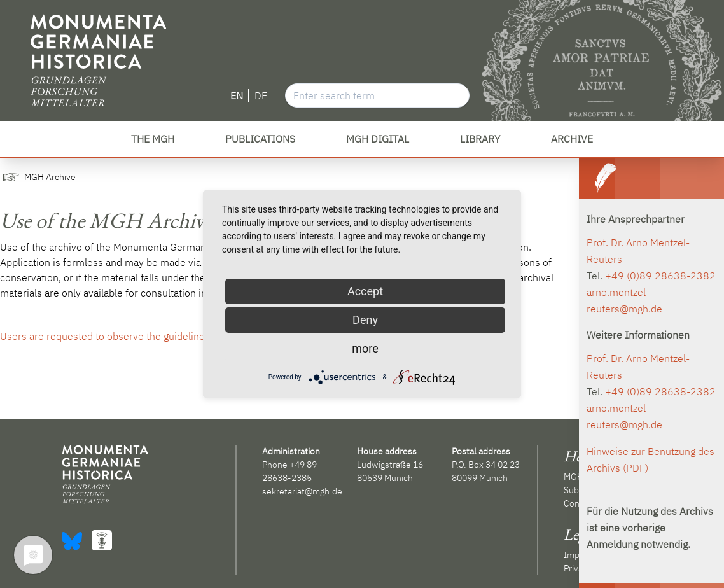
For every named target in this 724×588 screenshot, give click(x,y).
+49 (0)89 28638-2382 (660, 276)
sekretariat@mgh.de (302, 491)
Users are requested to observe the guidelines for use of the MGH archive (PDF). (182, 336)
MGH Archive (50, 177)
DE (261, 95)
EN (237, 95)
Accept (365, 291)
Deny (365, 320)
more (365, 348)
